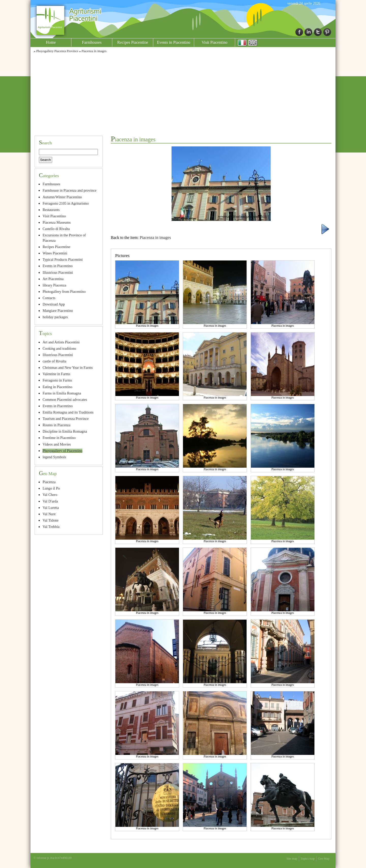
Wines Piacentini (55, 253)
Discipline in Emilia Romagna (65, 431)
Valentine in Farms (56, 374)
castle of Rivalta (54, 361)
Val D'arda (50, 501)
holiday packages (55, 317)
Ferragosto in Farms (57, 380)
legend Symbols (54, 457)
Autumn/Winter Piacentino (62, 197)
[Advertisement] (183, 94)
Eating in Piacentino (57, 387)
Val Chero (50, 495)
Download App (54, 304)
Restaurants (51, 210)
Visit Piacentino (215, 42)
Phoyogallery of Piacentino (62, 451)
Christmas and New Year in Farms (67, 368)
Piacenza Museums (57, 222)
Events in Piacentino (174, 42)
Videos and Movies (57, 444)
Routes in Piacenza (56, 425)
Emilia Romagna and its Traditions (68, 412)
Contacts (49, 298)
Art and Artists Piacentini (61, 342)
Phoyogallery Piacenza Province (57, 51)
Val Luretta (51, 508)
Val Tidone (50, 520)
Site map (292, 859)
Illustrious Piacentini (58, 272)
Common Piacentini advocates (65, 400)
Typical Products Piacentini (63, 260)
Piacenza (49, 482)
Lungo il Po (51, 488)
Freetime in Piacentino (59, 438)
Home (51, 42)
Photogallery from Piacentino (64, 292)
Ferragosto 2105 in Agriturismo (66, 203)
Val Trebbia (51, 527)
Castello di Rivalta (56, 229)
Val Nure (49, 514)
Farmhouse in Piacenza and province (69, 190)
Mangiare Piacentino (58, 311)
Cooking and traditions (59, 348)
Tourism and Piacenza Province (66, 419)
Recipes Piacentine (133, 42)
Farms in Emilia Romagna (62, 393)
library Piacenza (54, 285)
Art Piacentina (53, 279)
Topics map (308, 859)
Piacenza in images (94, 51)
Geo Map (324, 859)
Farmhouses (92, 42)
